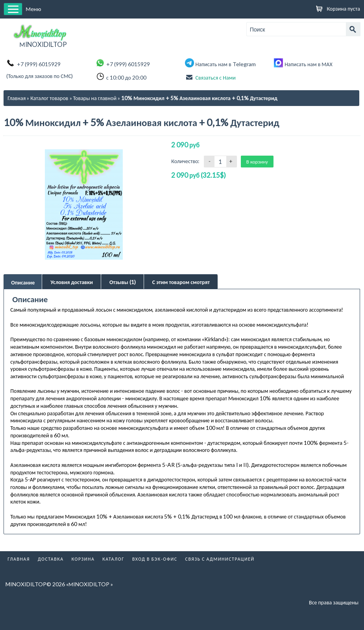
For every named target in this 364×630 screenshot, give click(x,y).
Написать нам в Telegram (226, 64)
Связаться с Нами (216, 77)
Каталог (113, 550)
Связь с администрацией (220, 550)
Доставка (51, 550)
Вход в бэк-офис (155, 550)
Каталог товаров (49, 98)
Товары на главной (95, 98)
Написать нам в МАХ (309, 64)
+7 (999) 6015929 (39, 64)
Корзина (83, 550)
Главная (17, 98)
